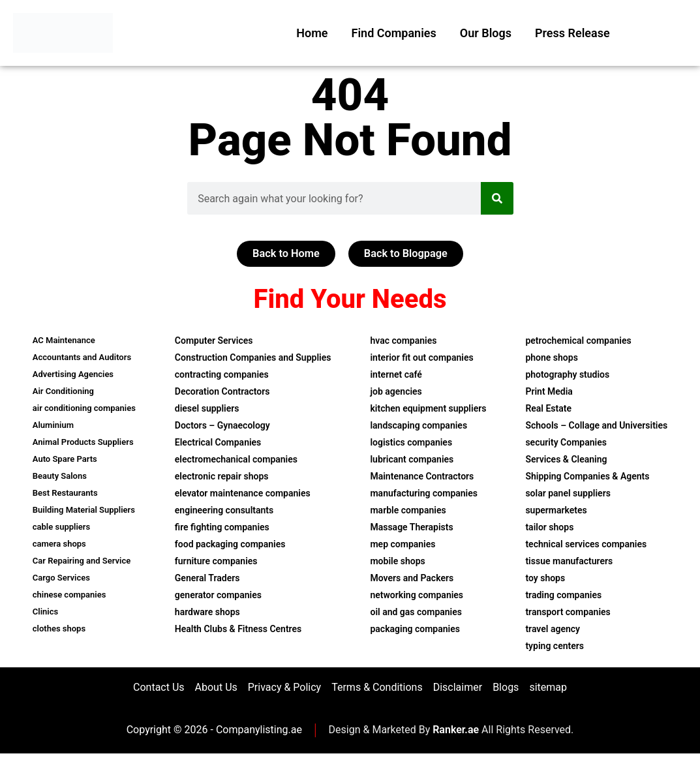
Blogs (506, 690)
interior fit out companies (421, 359)
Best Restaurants (65, 494)
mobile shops (397, 562)
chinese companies (69, 596)
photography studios (567, 376)
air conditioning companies (84, 409)
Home (312, 33)
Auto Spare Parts (65, 460)
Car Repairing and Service (82, 562)
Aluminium (53, 426)
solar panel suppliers (568, 494)
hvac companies (403, 342)
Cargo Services (61, 579)
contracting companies (222, 376)
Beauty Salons (60, 477)
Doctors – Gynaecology (222, 427)
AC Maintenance (64, 341)
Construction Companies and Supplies (253, 359)
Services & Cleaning (566, 461)
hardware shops (207, 613)
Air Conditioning (63, 392)
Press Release (572, 33)
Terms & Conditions (377, 690)
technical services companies (586, 545)
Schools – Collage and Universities (596, 427)
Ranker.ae (456, 735)
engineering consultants (224, 511)
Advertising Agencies (73, 375)
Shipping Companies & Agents (587, 478)
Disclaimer (458, 690)
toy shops (545, 579)
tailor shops (549, 528)
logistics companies (411, 444)
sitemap (548, 690)
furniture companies (216, 562)
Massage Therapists (411, 528)
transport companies (568, 613)
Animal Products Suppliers (83, 443)
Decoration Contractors (222, 393)
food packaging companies (230, 545)
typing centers (555, 647)
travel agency (553, 630)
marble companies (408, 511)
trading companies (563, 596)
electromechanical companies (236, 461)
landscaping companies (418, 427)
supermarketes (556, 511)
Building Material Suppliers (84, 511)
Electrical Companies (218, 444)
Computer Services (214, 342)
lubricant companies (412, 461)
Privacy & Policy (284, 690)
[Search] (497, 198)
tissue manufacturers (569, 562)
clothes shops (59, 630)
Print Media (549, 393)
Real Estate (548, 410)
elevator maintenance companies (243, 494)
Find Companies (394, 33)
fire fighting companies (222, 528)
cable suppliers (61, 528)
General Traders (207, 579)
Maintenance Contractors (422, 478)
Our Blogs (486, 33)
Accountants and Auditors (82, 358)
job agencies (396, 393)
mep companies (403, 545)
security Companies (566, 444)
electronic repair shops (222, 478)
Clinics (45, 613)
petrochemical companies (578, 342)
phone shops (551, 359)
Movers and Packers (412, 579)
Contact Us (159, 690)
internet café (396, 376)
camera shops (59, 545)
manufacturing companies (424, 494)
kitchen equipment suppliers (428, 410)
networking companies (417, 596)
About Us (216, 690)
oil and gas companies (416, 613)
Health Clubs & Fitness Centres (238, 630)
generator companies (218, 596)
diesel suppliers (207, 410)
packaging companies (415, 630)
